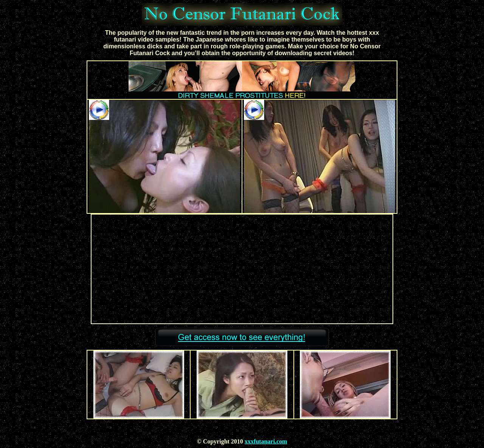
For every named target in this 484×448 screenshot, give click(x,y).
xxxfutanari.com (266, 441)
